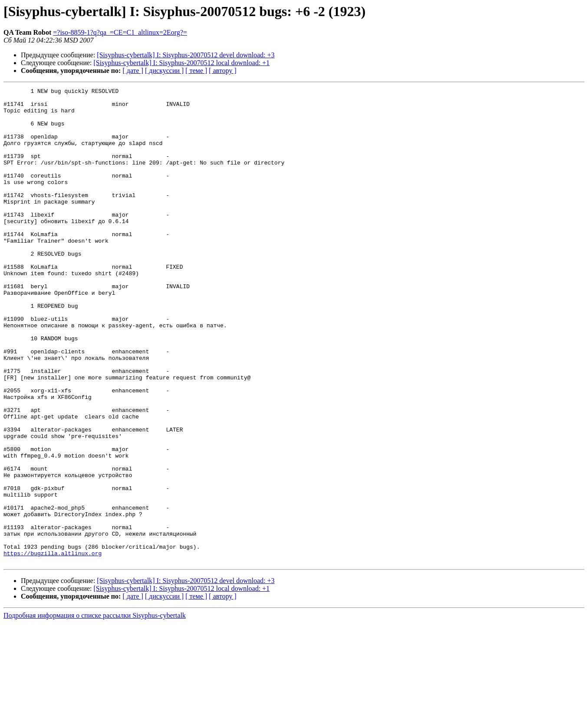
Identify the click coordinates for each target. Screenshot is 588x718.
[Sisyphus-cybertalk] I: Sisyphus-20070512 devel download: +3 (186, 55)
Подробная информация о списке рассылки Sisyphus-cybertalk (95, 710)
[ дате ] (133, 71)
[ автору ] (222, 71)
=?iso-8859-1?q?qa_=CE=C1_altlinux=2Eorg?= (120, 32)
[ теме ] (196, 71)
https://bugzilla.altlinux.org (53, 647)
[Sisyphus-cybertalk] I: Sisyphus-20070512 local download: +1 (182, 63)
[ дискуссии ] (164, 71)
